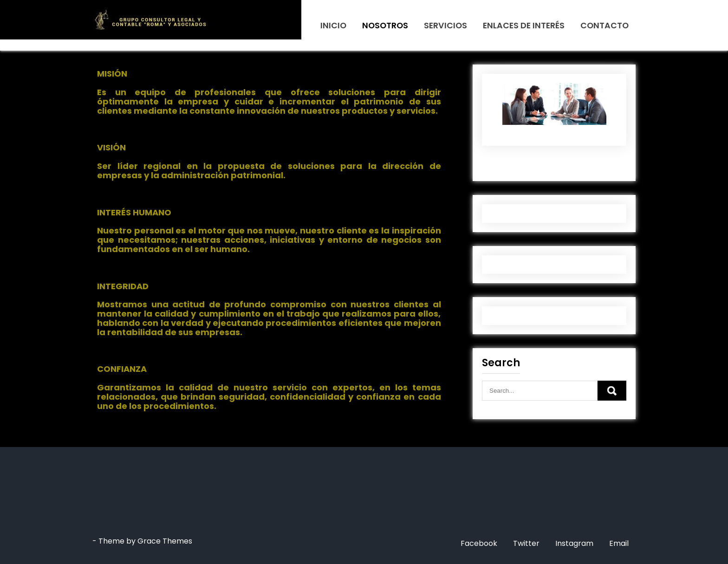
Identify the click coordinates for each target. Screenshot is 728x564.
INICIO (333, 26)
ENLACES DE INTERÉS (524, 26)
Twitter (526, 543)
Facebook (479, 543)
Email (619, 543)
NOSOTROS (385, 26)
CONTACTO (604, 26)
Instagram (574, 543)
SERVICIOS (445, 26)
